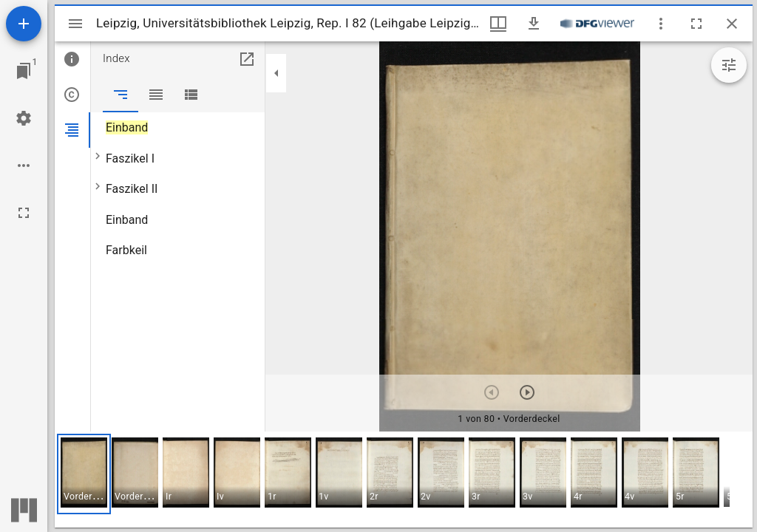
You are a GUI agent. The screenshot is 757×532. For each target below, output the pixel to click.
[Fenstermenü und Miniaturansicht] (498, 24)
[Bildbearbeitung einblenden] (729, 65)
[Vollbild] (24, 213)
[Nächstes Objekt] (527, 392)
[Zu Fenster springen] (24, 71)
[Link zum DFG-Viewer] (597, 24)
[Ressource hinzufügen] (24, 24)
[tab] (72, 59)
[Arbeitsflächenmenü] (24, 118)
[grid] (404, 480)
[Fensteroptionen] (661, 24)
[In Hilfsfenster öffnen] (247, 59)
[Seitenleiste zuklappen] (276, 73)
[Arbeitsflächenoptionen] (24, 166)
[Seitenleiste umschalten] (75, 24)
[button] (84, 474)
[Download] (534, 24)
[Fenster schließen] (732, 24)
